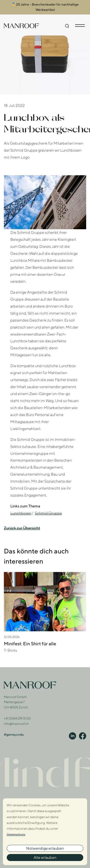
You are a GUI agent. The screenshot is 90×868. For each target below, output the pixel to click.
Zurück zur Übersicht (22, 527)
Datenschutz (16, 834)
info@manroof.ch (16, 722)
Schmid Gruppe (48, 512)
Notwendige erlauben (45, 848)
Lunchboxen (21, 512)
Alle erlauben (45, 858)
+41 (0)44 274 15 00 (17, 717)
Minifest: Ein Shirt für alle (30, 642)
